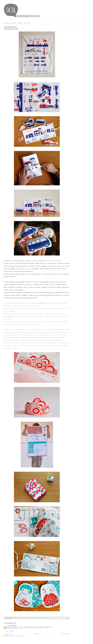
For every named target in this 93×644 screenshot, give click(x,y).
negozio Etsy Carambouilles (54, 261)
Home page (37, 634)
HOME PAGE (6, 23)
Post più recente (8, 634)
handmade (33, 618)
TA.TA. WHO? (13, 23)
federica (9, 626)
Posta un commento (10, 631)
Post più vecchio (65, 634)
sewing (43, 618)
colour (17, 618)
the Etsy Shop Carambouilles (39, 303)
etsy (26, 618)
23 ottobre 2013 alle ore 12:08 (15, 629)
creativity (21, 618)
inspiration (38, 618)
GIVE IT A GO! (27, 23)
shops (47, 618)
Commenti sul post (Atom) (17, 636)
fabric (29, 618)
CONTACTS (20, 23)
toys (50, 618)
